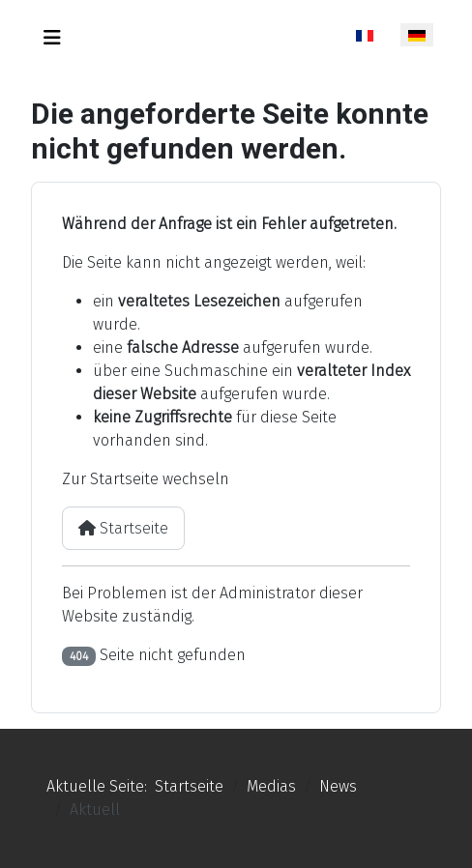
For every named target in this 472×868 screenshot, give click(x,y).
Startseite (123, 528)
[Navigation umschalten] (52, 38)
